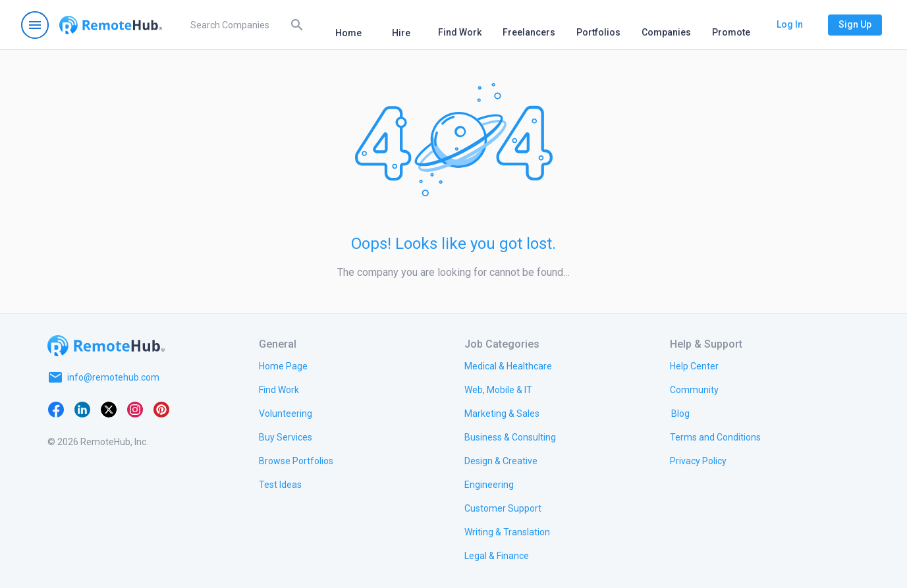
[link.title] (283, 365)
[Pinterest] (161, 409)
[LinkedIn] (82, 409)
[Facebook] (56, 409)
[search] (245, 25)
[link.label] (694, 365)
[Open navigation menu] (35, 25)
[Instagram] (135, 409)
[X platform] (109, 409)
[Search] (297, 24)
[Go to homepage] (111, 25)
